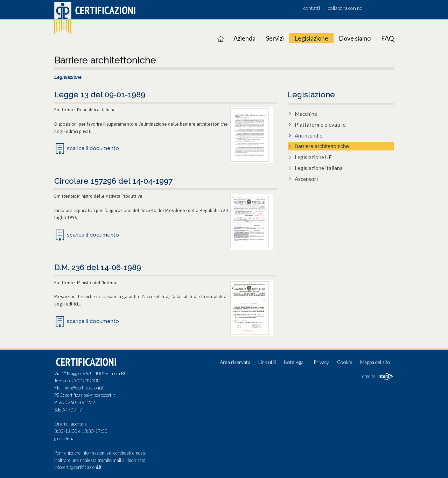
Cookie (345, 362)
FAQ (387, 38)
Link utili (267, 362)
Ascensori (306, 179)
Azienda (244, 38)
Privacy (321, 362)
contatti (312, 8)
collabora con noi (346, 8)
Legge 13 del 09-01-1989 (100, 94)
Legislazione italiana (319, 168)
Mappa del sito (375, 362)
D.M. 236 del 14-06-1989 (98, 267)
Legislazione (311, 38)
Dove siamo (355, 38)
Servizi (275, 38)
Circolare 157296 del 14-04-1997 (113, 181)
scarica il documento (93, 148)
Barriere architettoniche (322, 146)
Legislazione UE (313, 157)
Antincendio (309, 135)
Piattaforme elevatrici (321, 125)
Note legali (295, 362)
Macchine (306, 114)
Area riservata (235, 362)
